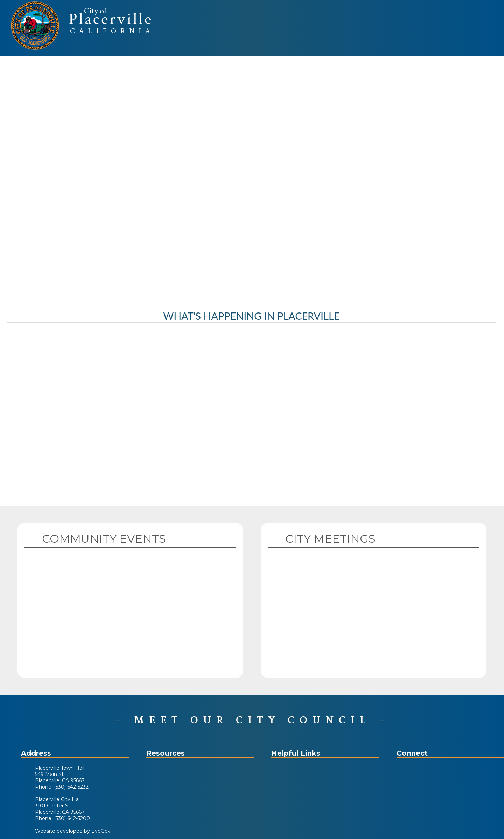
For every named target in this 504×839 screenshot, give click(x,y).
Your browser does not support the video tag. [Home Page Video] (252, 177)
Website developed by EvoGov (73, 831)
